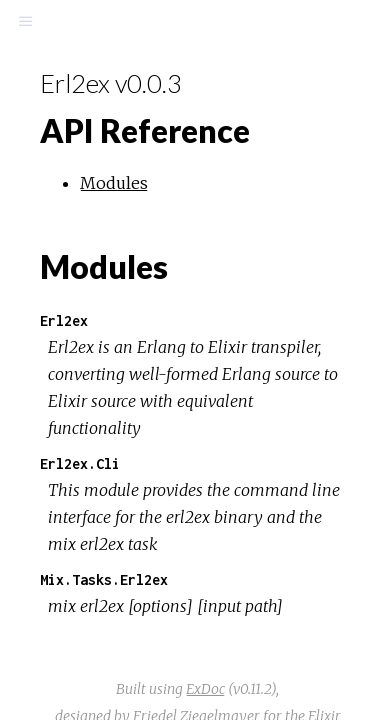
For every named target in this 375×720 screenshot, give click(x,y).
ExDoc (205, 689)
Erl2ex (64, 320)
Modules (114, 183)
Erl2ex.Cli (80, 463)
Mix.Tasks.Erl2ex (104, 579)
